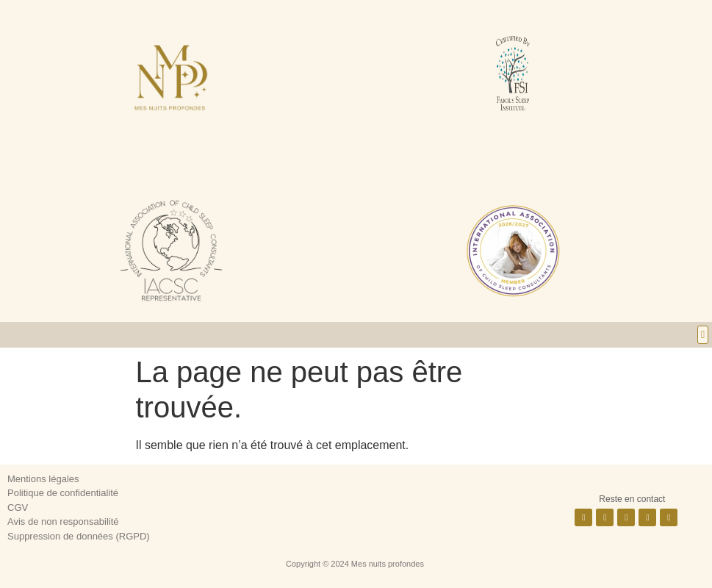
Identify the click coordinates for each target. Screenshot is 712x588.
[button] (703, 335)
